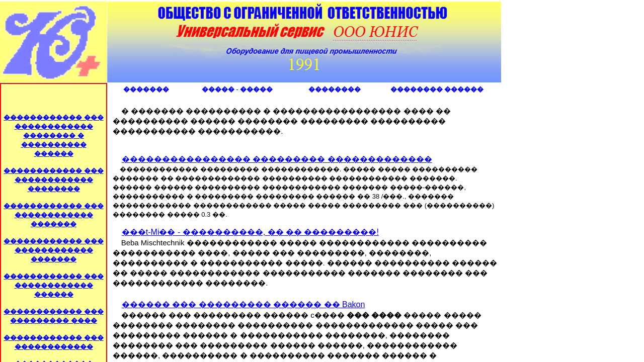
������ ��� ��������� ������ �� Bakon (244, 304)
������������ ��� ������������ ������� (53, 215)
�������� (335, 89)
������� (146, 89)
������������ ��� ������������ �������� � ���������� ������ (53, 135)
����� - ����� (237, 89)
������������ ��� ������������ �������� (53, 180)
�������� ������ (437, 89)
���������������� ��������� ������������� (277, 159)
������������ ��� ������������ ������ (53, 285)
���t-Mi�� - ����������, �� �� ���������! (250, 232)
